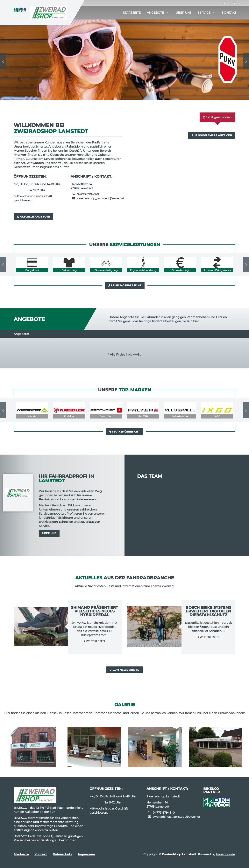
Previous (3, 61)
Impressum (86, 854)
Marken (20, 155)
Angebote (155, 13)
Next (246, 61)
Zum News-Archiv (125, 670)
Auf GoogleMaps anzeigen (212, 135)
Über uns (184, 13)
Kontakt (229, 13)
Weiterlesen (95, 641)
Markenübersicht (124, 432)
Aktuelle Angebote (33, 217)
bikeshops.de (225, 854)
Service (204, 13)
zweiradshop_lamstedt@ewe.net (101, 198)
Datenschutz (62, 854)
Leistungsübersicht (125, 285)
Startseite (132, 13)
